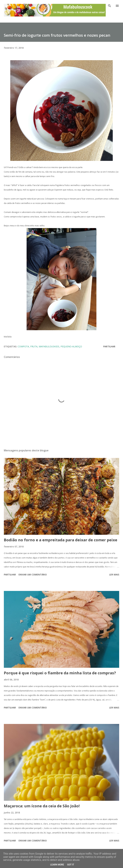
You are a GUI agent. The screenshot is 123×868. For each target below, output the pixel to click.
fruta (34, 346)
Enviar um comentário (33, 575)
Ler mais (114, 575)
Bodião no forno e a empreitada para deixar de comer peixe (61, 540)
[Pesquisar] (110, 6)
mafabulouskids (49, 346)
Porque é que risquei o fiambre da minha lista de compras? (60, 673)
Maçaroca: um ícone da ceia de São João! (42, 806)
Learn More (57, 865)
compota (23, 346)
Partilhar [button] (109, 346)
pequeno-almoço (71, 346)
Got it (71, 865)
